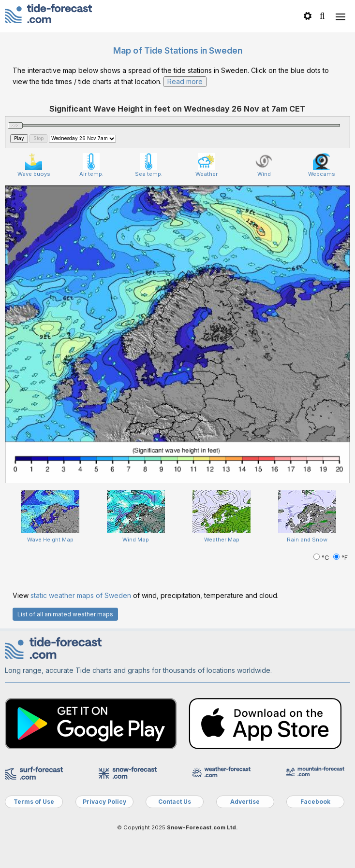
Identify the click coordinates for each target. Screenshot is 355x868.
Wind (264, 165)
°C (322, 558)
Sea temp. (149, 165)
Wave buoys (34, 165)
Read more (185, 81)
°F (340, 558)
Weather (207, 165)
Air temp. (91, 165)
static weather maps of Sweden (81, 595)
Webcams (322, 165)
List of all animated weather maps (65, 614)
